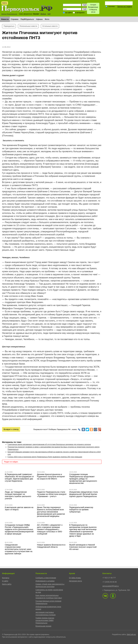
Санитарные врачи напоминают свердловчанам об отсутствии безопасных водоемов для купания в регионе (49, 444)
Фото (47, 19)
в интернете (80, 13)
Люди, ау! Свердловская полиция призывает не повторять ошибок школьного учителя (18, 495)
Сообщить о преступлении (46, 578)
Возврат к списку (11, 429)
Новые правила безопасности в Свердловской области (51, 546)
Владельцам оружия (43, 626)
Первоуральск (9, 26)
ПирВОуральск (27, 19)
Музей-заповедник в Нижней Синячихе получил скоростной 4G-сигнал (83, 547)
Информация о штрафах (45, 581)
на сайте (69, 13)
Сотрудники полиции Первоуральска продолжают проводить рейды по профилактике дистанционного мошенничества (83, 479)
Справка (15, 19)
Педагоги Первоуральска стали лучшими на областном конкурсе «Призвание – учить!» (52, 494)
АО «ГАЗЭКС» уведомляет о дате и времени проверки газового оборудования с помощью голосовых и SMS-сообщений (50, 529)
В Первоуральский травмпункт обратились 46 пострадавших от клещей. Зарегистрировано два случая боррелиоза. (19, 478)
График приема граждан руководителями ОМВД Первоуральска (45, 620)
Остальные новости (50, 26)
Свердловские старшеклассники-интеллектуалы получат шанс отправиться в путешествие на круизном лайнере (19, 549)
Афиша (39, 19)
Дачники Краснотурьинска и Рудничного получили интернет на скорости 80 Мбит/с (51, 477)
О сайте (5, 581)
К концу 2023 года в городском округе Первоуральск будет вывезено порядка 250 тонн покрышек (45, 457)
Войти (5, 3)
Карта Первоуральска (9, 14)
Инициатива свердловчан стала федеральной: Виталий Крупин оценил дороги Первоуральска (83, 494)
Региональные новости (28, 26)
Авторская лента (75, 581)
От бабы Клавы (75, 578)
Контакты (6, 578)
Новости (5, 19)
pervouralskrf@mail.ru (111, 586)
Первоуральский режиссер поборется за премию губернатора (81, 510)
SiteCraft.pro (131, 635)
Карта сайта (7, 584)
